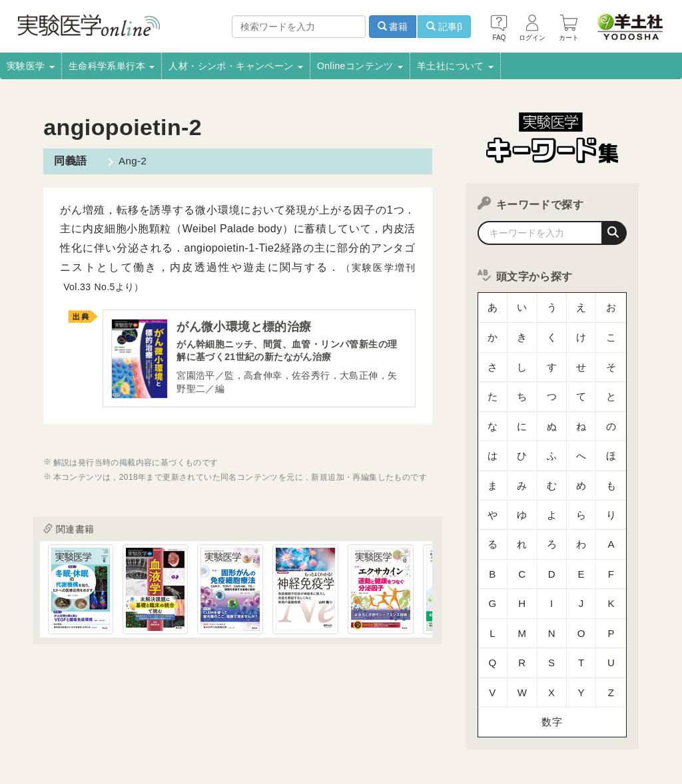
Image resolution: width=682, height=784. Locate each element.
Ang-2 (128, 161)
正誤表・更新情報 (379, 717)
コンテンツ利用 (460, 717)
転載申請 (524, 717)
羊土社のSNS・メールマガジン (145, 735)
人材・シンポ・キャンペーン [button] (236, 66)
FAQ (348, 735)
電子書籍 (199, 717)
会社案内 (27, 717)
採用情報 (79, 717)
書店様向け (254, 717)
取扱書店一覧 (139, 717)
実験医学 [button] (31, 66)
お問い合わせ (400, 735)
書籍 (393, 27)
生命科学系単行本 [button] (112, 66)
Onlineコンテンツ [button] (360, 66)
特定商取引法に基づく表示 (271, 735)
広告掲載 (311, 717)
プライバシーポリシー (601, 717)
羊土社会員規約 (39, 735)
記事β (444, 27)
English (458, 735)
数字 (552, 602)
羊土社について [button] (455, 66)
